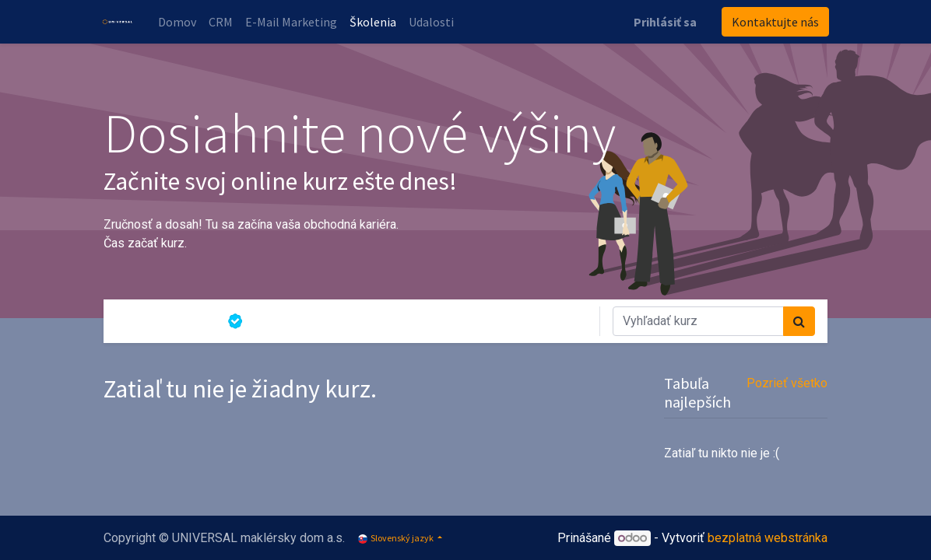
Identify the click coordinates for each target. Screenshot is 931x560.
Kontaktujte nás (774, 22)
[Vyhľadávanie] (799, 321)
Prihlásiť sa (664, 22)
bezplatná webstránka (768, 538)
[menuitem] (179, 22)
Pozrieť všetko (787, 383)
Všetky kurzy (165, 321)
